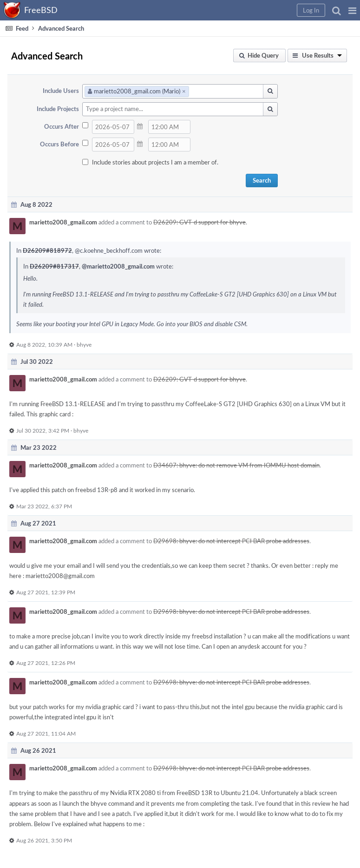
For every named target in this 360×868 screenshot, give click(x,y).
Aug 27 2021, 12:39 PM (46, 592)
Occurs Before (59, 144)
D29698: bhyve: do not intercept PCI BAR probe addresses (231, 541)
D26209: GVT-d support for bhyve (200, 222)
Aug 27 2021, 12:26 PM (46, 663)
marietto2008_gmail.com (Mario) (137, 91)
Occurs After (62, 126)
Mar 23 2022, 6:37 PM (44, 506)
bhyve (84, 344)
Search (262, 180)
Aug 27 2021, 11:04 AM (46, 733)
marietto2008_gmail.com (63, 222)
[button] (352, 10)
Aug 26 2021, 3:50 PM (44, 840)
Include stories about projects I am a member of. (155, 162)
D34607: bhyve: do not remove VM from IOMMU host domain (236, 465)
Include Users (61, 91)
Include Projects (58, 109)
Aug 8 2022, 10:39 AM (44, 344)
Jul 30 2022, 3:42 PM (43, 430)
